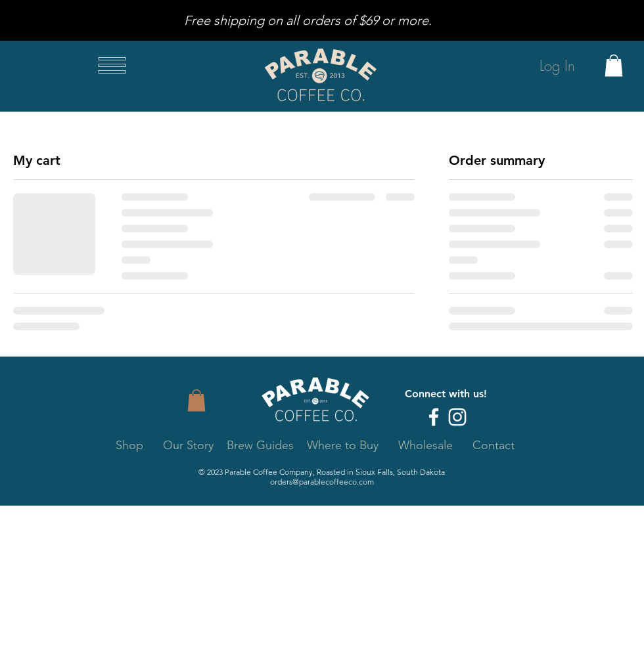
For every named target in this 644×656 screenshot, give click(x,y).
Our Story (188, 445)
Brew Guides (260, 445)
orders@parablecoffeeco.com (322, 482)
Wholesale (425, 445)
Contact (494, 445)
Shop (129, 445)
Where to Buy (344, 445)
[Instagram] (457, 417)
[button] (112, 65)
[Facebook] (434, 417)
